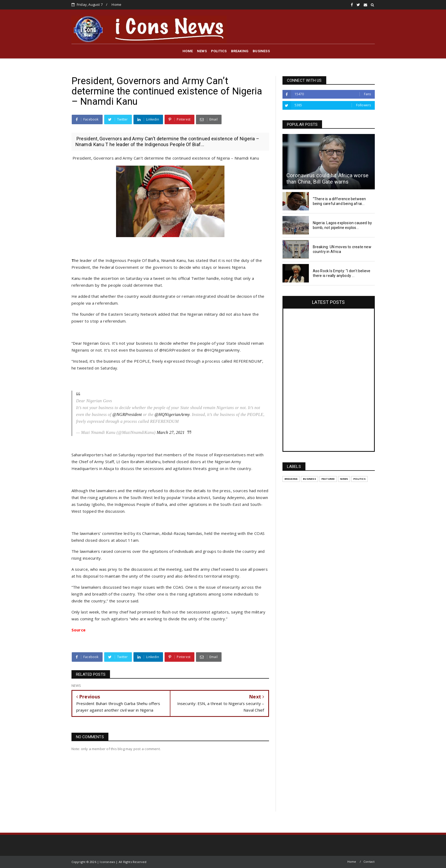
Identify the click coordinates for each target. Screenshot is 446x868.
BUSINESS (261, 51)
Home (116, 4)
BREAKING (240, 51)
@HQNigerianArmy (172, 414)
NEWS (202, 51)
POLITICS (219, 51)
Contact (369, 862)
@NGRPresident (127, 414)
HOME (188, 51)
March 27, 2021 (171, 432)
